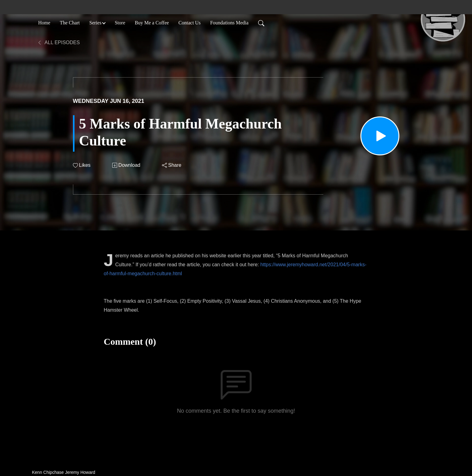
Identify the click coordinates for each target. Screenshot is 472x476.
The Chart (70, 23)
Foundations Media (229, 23)
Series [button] (95, 23)
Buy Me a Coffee (152, 23)
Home (44, 23)
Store (120, 23)
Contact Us (189, 23)
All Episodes (59, 42)
